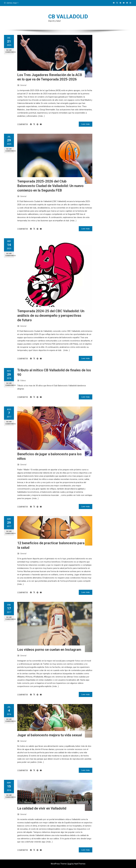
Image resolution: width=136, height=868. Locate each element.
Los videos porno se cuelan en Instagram (49, 650)
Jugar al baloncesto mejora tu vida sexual (50, 735)
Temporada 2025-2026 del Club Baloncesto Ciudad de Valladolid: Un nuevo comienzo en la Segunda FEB (50, 186)
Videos (23, 381)
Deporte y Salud (54, 21)
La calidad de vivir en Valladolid (42, 808)
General (23, 85)
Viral (69, 864)
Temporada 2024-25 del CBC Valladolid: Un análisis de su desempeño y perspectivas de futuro (51, 316)
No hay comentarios (10, 51)
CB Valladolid (68, 17)
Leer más (86, 124)
